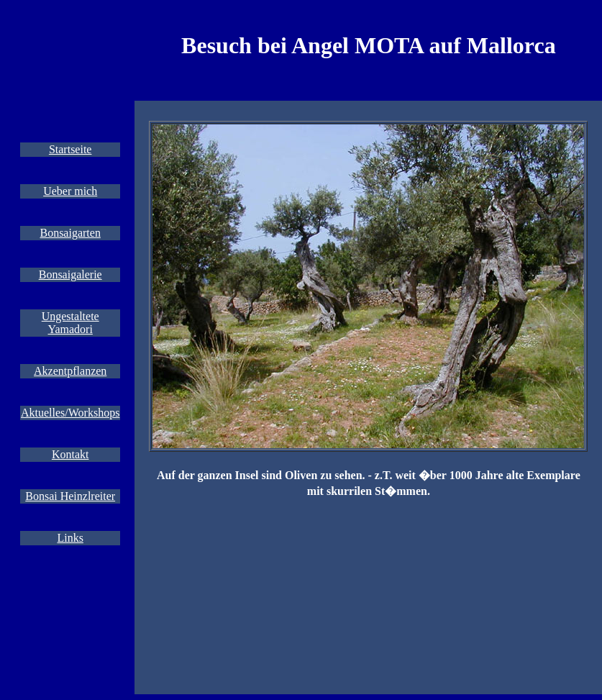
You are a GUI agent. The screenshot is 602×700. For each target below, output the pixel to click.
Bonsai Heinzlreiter (70, 496)
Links (70, 538)
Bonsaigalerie (70, 274)
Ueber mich (70, 191)
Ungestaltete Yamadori (70, 323)
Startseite (70, 149)
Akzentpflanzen (70, 371)
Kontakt (70, 454)
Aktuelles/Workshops (70, 413)
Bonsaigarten (70, 233)
